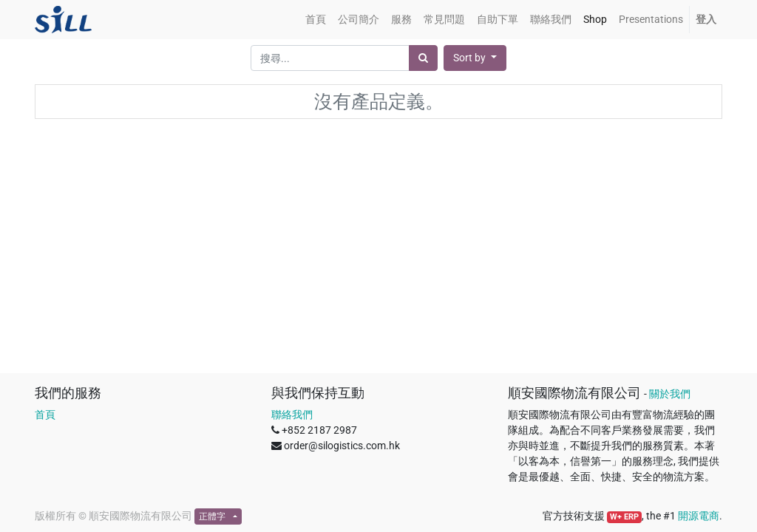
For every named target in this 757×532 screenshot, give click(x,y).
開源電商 (699, 516)
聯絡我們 (292, 415)
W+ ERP (624, 517)
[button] (475, 58)
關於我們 (670, 394)
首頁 (45, 415)
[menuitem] (316, 20)
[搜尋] (423, 58)
